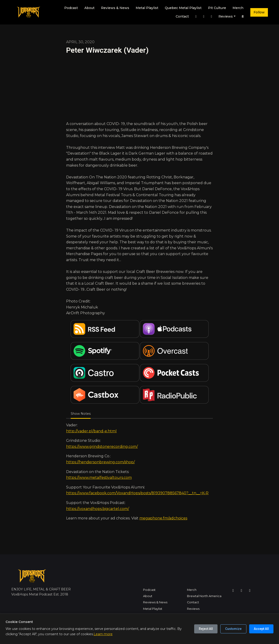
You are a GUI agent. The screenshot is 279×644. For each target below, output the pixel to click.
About (89, 8)
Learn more (103, 634)
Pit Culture (217, 8)
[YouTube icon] (250, 591)
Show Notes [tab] (81, 414)
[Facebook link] (204, 17)
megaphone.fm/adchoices (163, 518)
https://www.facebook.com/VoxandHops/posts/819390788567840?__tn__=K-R (137, 493)
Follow (259, 12)
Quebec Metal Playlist (183, 8)
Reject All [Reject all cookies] (206, 629)
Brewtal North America (204, 596)
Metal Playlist (147, 8)
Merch (238, 8)
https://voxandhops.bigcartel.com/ (98, 509)
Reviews (226, 16)
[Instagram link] (196, 17)
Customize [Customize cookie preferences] (233, 629)
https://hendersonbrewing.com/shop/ (100, 462)
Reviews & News (115, 8)
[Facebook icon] (242, 591)
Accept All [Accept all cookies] (261, 629)
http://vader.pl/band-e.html (91, 431)
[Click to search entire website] (243, 17)
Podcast (71, 8)
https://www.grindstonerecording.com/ (102, 447)
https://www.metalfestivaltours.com (99, 478)
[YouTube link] (212, 17)
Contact (182, 16)
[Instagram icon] (233, 591)
